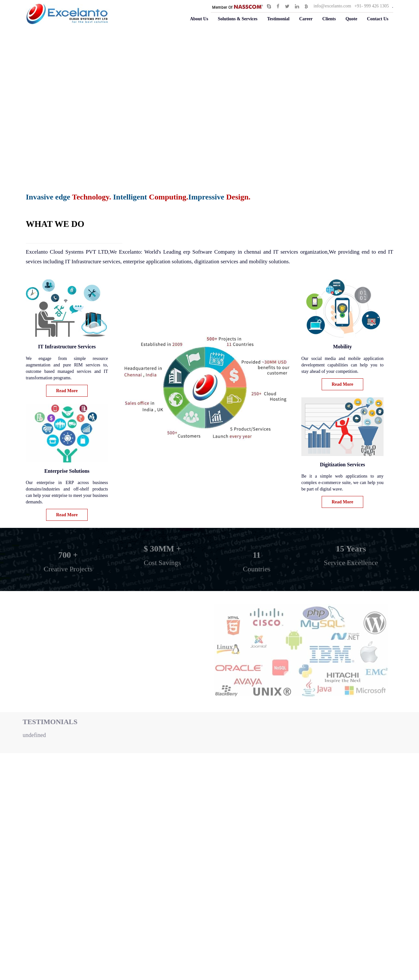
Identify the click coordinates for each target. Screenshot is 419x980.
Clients (329, 19)
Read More (67, 391)
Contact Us (378, 19)
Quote (351, 19)
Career (306, 19)
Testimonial (278, 19)
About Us (199, 19)
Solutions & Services (238, 19)
